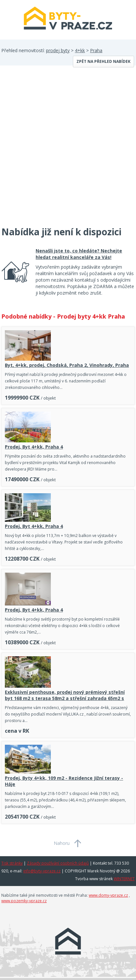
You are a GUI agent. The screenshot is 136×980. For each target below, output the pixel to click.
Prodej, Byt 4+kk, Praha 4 (34, 447)
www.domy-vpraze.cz (108, 895)
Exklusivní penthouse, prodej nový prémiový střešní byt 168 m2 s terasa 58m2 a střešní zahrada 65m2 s (65, 695)
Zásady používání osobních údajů (58, 863)
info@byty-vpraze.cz (42, 871)
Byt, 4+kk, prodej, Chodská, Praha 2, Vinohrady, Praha (67, 365)
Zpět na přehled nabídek (103, 61)
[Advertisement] (68, 150)
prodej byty (58, 50)
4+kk (80, 50)
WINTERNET (124, 879)
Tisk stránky (12, 863)
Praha (96, 50)
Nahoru (62, 843)
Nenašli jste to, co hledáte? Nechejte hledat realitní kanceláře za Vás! (79, 254)
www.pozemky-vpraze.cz (24, 901)
